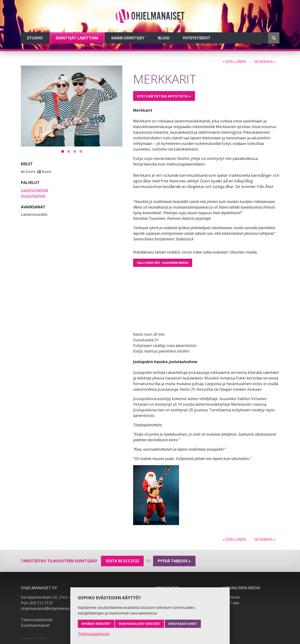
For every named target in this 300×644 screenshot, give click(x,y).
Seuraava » (265, 62)
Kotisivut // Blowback (34, 638)
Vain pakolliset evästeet (139, 624)
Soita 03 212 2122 (122, 561)
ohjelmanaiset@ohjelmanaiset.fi (49, 608)
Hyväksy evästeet (96, 624)
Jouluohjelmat (33, 196)
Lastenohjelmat (35, 190)
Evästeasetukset (35, 625)
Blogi (164, 38)
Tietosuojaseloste (37, 620)
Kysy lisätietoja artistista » (164, 96)
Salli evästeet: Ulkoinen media (163, 263)
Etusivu (35, 38)
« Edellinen (234, 62)
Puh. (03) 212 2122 (37, 603)
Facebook (231, 597)
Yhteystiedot (197, 38)
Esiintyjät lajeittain (77, 38)
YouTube (231, 603)
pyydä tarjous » (174, 561)
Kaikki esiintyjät (128, 38)
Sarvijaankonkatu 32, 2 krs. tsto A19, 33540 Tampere (67, 597)
